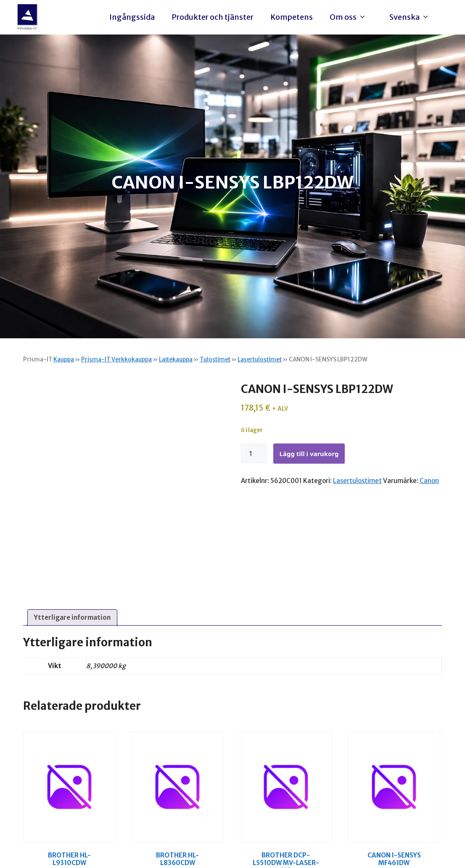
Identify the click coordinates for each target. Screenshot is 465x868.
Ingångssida (132, 17)
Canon (429, 481)
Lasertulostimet (260, 359)
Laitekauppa (176, 359)
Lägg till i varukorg (309, 454)
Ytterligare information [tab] (72, 617)
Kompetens (292, 17)
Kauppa (64, 359)
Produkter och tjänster (213, 17)
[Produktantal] (254, 454)
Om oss (350, 17)
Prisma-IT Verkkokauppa (116, 359)
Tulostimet (215, 359)
